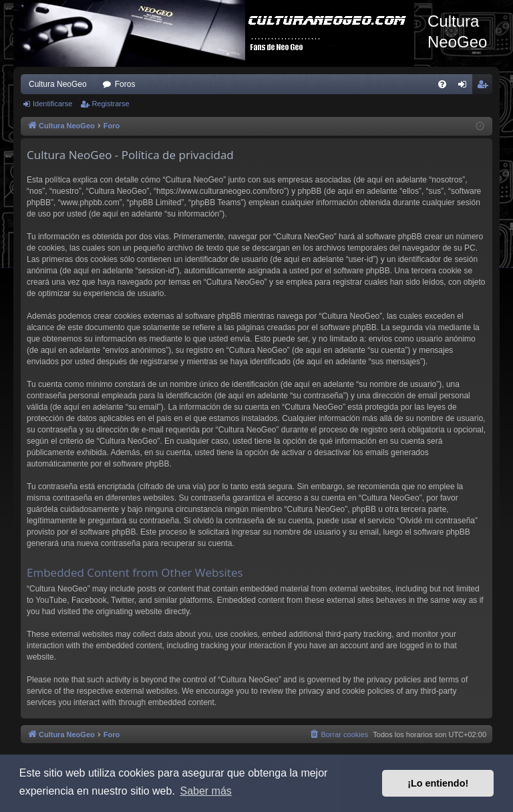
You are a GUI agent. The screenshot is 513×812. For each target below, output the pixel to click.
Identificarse (52, 104)
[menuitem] (442, 84)
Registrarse (110, 104)
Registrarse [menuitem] (485, 87)
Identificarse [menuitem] (465, 87)
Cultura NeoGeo (58, 84)
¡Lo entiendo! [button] (438, 783)
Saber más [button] (205, 791)
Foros (125, 84)
